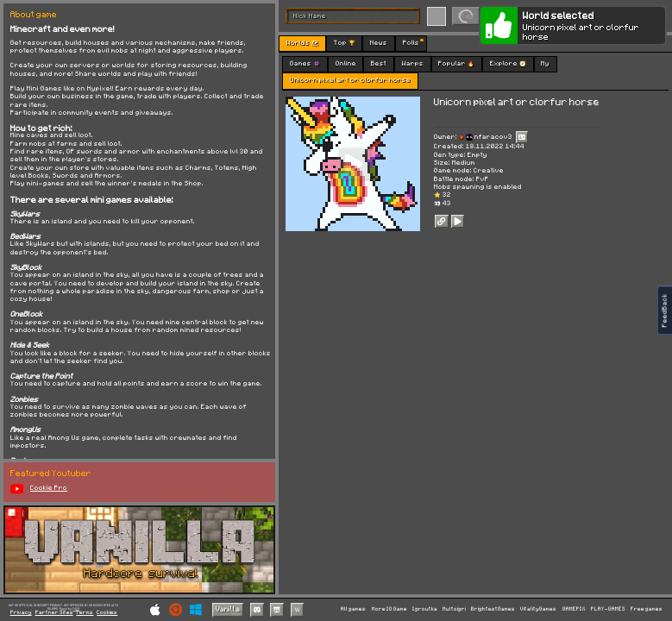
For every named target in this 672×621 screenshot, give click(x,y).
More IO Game (389, 609)
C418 (76, 608)
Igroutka (425, 609)
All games (353, 609)
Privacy (21, 613)
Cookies (107, 613)
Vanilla (228, 609)
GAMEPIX (574, 609)
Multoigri (454, 609)
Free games (647, 609)
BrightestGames (493, 609)
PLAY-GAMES (608, 609)
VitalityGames (538, 609)
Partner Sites (54, 613)
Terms (85, 613)
